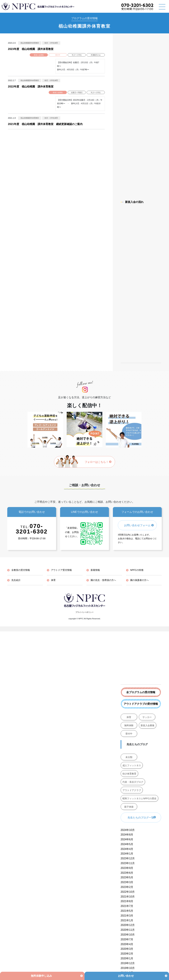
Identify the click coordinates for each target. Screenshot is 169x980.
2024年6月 (127, 839)
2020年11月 (128, 930)
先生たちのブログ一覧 (141, 818)
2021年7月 (127, 906)
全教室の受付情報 (21, 570)
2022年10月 (128, 892)
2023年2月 (127, 887)
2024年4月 (127, 849)
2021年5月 (127, 911)
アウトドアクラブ (132, 790)
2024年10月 (128, 830)
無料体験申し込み (41, 976)
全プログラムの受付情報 (141, 692)
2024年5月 (127, 844)
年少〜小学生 (77, 55)
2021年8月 (127, 901)
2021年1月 (127, 920)
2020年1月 (127, 958)
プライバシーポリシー (84, 612)
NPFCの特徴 (137, 570)
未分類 (129, 757)
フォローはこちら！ (98, 462)
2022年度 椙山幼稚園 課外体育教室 (31, 87)
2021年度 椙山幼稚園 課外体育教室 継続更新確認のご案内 (45, 124)
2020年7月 (127, 939)
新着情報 (95, 570)
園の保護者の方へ (139, 580)
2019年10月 (128, 968)
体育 (129, 717)
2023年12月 (128, 858)
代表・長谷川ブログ (133, 782)
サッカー (147, 717)
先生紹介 (16, 580)
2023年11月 (128, 863)
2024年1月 (127, 854)
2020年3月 (127, 949)
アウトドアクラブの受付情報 (141, 704)
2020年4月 (127, 944)
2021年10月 (128, 897)
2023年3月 (127, 882)
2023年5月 (127, 877)
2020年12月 (128, 925)
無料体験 (129, 725)
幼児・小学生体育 (51, 43)
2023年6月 (127, 873)
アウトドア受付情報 (61, 570)
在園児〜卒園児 (77, 92)
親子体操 (129, 807)
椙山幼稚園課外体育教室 (30, 43)
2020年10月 (128, 935)
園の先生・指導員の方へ (103, 580)
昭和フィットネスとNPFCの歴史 (139, 798)
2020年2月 (127, 954)
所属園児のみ (96, 55)
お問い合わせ (126, 976)
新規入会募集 (39, 55)
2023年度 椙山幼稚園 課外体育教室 (31, 49)
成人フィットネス (132, 765)
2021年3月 (127, 916)
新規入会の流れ (132, 202)
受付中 (58, 55)
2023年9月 (127, 868)
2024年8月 (127, 835)
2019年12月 (128, 963)
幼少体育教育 (129, 774)
